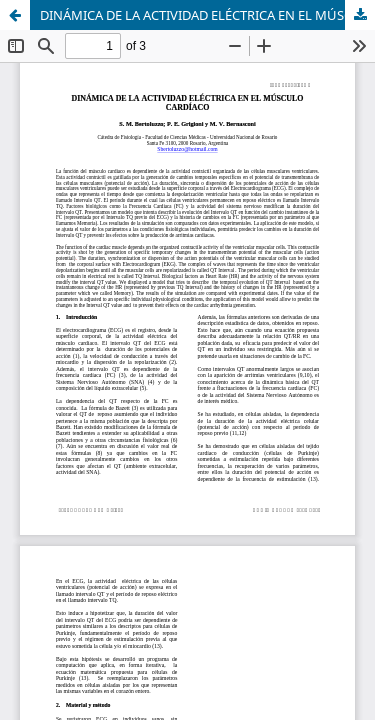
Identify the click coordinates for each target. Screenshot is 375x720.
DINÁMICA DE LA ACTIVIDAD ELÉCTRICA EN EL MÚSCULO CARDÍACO (207, 15)
